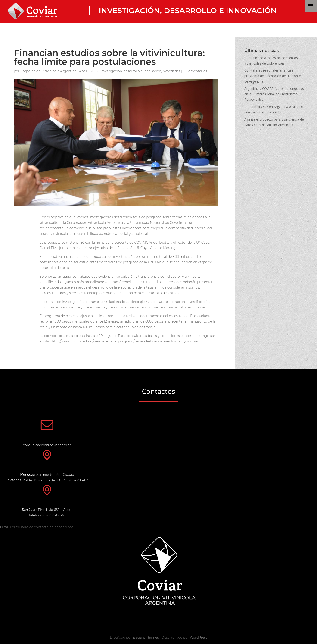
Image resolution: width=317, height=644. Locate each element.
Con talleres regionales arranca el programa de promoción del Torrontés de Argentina (273, 76)
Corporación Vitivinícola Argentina (48, 71)
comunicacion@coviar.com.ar (47, 445)
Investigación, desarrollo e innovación (188, 11)
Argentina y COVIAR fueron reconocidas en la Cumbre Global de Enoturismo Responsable (274, 94)
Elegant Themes (146, 638)
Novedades (171, 71)
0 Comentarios (195, 71)
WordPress (199, 638)
